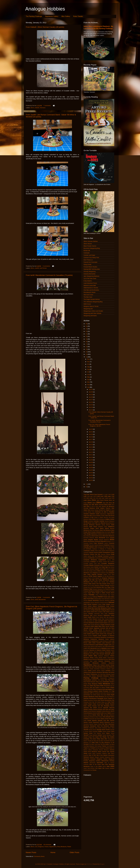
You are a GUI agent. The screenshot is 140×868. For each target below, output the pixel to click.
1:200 (94, 496)
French (46, 847)
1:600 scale (101, 498)
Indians (86, 625)
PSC (110, 691)
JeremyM (103, 628)
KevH (93, 634)
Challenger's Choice (89, 551)
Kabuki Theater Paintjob (108, 632)
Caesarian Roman (88, 543)
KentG (89, 634)
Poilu (91, 689)
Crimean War (106, 562)
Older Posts (74, 852)
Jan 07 (91, 465)
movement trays (88, 661)
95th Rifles (87, 506)
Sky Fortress (97, 719)
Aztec (99, 523)
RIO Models (98, 702)
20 (87, 336)
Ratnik (109, 695)
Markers (108, 650)
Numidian (108, 671)
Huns (91, 619)
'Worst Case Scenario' (96, 495)
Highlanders (107, 615)
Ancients (86, 514)
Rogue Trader (92, 704)
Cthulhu (91, 565)
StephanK (92, 728)
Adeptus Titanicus (105, 508)
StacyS (100, 724)
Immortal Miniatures (89, 623)
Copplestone (102, 560)
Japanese (97, 628)
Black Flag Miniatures (95, 530)
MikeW (85, 656)
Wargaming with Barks (90, 316)
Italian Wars (98, 626)
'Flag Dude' (87, 495)
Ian (93, 621)
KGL (105, 634)
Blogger (102, 864)
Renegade (100, 698)
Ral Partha (104, 695)
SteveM (86, 730)
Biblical (107, 528)
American (98, 512)
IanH (96, 621)
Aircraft (101, 510)
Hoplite (90, 617)
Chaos (96, 551)
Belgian (92, 528)
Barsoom (98, 525)
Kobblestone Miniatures (97, 639)
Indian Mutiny (111, 623)
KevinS (102, 634)
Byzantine (108, 541)
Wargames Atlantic (110, 757)
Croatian (112, 562)
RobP (113, 702)
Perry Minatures (62, 847)
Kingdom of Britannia (108, 636)
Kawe (85, 634)
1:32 (85, 498)
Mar (89, 382)
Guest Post (94, 612)
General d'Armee (104, 603)
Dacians (88, 567)
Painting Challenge (91, 678)
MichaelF (108, 654)
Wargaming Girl (88, 309)
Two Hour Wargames (100, 748)
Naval (95, 665)
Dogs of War (104, 571)
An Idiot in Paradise (108, 512)
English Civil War (89, 580)
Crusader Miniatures (108, 563)
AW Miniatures (87, 523)
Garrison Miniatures (95, 603)
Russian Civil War (98, 706)
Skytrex (103, 719)
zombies (112, 768)
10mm (89, 500)
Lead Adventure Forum (90, 283)
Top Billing (112, 744)
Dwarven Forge (105, 573)
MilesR (90, 656)
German (111, 602)
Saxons (86, 711)
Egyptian (100, 576)
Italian (92, 626)
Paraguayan (111, 678)
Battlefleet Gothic (103, 527)
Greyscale (98, 610)
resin (99, 700)
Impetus (105, 623)
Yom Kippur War (100, 768)
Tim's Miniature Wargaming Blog (93, 302)
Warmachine (92, 763)
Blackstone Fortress (97, 534)
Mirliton (105, 658)
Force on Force (107, 591)
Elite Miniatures (110, 576)
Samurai (112, 708)
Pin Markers (102, 687)
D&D (85, 567)
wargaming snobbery (95, 761)
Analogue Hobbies (45, 9)
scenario (99, 711)
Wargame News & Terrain (91, 306)
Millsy (95, 656)
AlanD (108, 510)
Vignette (112, 752)
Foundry (91, 595)
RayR (113, 695)
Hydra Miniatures (88, 621)
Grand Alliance (92, 606)
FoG (104, 589)
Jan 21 (91, 432)
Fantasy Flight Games (90, 584)
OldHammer (94, 674)
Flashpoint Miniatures (98, 589)
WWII (112, 766)
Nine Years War (93, 667)
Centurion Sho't (101, 547)
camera (106, 543)
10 (87, 487)
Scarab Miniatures (92, 711)
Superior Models (107, 731)
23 (87, 329)
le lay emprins (88, 281)
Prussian (106, 691)
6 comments (46, 266)
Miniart (92, 658)
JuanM (37, 268)
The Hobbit (95, 737)
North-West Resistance (100, 669)
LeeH (110, 645)
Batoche (108, 525)
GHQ (85, 604)
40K (93, 505)
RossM (107, 704)
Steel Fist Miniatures (103, 726)
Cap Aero (92, 545)
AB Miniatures (110, 506)
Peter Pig (93, 686)
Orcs (90, 676)
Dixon (99, 571)
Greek (109, 608)
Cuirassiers (97, 565)
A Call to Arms (94, 506)
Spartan (112, 720)
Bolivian (101, 536)
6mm (110, 505)
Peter (88, 686)
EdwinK (95, 576)
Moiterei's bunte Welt (90, 285)
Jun (88, 374)
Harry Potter (104, 614)
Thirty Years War (102, 739)
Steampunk (93, 726)
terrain (100, 735)
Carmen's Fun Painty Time (91, 258)
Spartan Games (88, 722)
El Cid (104, 576)
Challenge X (95, 549)
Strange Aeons (101, 730)
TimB (93, 742)
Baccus (103, 523)
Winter (100, 766)
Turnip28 (93, 748)
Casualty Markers (89, 547)
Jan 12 (91, 452)
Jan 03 (91, 475)
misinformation (111, 658)
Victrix (100, 752)
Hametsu (91, 614)
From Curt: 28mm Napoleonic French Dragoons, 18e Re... (99, 425)
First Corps (90, 587)
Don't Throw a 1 (88, 260)
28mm (32, 108)
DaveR (101, 569)
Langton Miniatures (103, 641)
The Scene (93, 739)
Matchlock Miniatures (99, 652)
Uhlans (107, 748)
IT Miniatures (87, 626)
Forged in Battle (100, 593)
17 (87, 344)
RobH (109, 702)
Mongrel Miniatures (93, 659)
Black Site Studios (106, 532)
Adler (113, 508)
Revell (102, 700)
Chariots (91, 552)
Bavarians (86, 528)
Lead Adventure (106, 643)
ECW (91, 576)
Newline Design (110, 665)
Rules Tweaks (78, 16)
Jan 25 (91, 405)
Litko (104, 647)
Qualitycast (98, 693)
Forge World (91, 593)
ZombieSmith (87, 770)
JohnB (100, 630)
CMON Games (87, 556)
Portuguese (99, 689)
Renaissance (93, 698)
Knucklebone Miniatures (100, 637)
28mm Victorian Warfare (91, 241)
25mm (94, 503)
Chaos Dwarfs (102, 551)
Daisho (92, 567)
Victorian (112, 750)
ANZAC (103, 516)
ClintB (112, 554)
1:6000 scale (108, 498)
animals (94, 516)
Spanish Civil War (103, 720)
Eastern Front (107, 574)
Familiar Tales (105, 582)
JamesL (91, 628)
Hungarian (86, 619)
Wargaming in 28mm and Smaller (93, 311)
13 (87, 354)
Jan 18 (91, 437)
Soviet (89, 720)
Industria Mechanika (89, 274)
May (89, 377)
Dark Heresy (111, 567)
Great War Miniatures (101, 608)
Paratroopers (87, 680)
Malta (113, 648)
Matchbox (91, 652)
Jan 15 (91, 445)
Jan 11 (91, 455)
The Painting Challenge (34, 16)
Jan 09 (91, 460)
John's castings (93, 630)
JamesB (86, 628)
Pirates (108, 687)
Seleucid (90, 715)
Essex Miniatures (104, 580)
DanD (100, 567)
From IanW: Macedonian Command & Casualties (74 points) (49, 275)
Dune (100, 573)
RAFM (95, 695)
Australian (96, 521)
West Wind (105, 764)
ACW (98, 508)
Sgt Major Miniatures (109, 715)
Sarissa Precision (98, 710)
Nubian (90, 671)
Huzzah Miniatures (110, 619)
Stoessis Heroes (92, 730)
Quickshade (87, 695)
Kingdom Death (97, 636)
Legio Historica (91, 647)
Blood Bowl (105, 534)
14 (87, 352)
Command (106, 556)
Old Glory (105, 672)
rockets (86, 704)
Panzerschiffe (103, 678)
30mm (110, 503)
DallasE (37, 108)
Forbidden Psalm (99, 591)
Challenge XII (111, 549)
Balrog (107, 523)
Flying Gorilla (87, 265)
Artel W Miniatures (101, 519)
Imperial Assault (99, 623)
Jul (88, 372)
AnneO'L (99, 516)
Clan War (98, 554)
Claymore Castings (105, 554)
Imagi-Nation (111, 621)
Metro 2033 (96, 654)
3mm (90, 505)
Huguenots (112, 617)
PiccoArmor (107, 686)
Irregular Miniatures (105, 625)
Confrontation (98, 558)
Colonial (100, 556)
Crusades (86, 565)
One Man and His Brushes (91, 290)
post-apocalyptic (107, 689)
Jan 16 (91, 442)
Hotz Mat (106, 617)
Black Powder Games (90, 246)
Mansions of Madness (96, 650)
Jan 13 (91, 450)
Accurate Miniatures (89, 508)
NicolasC (86, 667)
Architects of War (89, 517)
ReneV (106, 698)
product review (98, 691)
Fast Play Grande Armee (103, 584)
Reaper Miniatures (89, 697)
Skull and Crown (88, 295)
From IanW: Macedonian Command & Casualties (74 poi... (99, 421)
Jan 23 (91, 410)
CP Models (99, 562)
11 (87, 484)
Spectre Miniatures (105, 722)
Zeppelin (107, 768)
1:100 (109, 495)
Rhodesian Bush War (89, 702)
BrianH (108, 538)
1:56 (97, 498)
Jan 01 (91, 480)
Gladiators (95, 604)
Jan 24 (91, 407)
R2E (92, 695)
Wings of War (94, 766)
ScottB (98, 713)
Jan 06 (91, 468)
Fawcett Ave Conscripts (90, 262)
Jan (88, 387)
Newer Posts (31, 852)
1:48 (87, 498)
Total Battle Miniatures (89, 746)
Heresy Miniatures (98, 615)
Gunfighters (100, 612)
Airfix (104, 510)
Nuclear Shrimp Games (99, 671)
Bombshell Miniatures (89, 538)
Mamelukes (86, 650)
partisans (94, 680)
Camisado (87, 253)
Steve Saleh (111, 728)
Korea (107, 639)
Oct (88, 364)
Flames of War (88, 589)
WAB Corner (87, 304)
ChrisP (100, 552)
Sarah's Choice (88, 709)
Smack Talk (108, 719)
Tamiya (113, 733)
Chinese (96, 552)
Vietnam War (106, 752)
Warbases (86, 757)
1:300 (113, 496)
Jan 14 (91, 447)
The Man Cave (88, 297)
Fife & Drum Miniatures (94, 585)
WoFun (104, 766)
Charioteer (86, 552)
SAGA (95, 708)
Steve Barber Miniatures (101, 728)
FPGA (97, 595)
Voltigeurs (104, 753)
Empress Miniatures (108, 578)
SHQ (104, 717)
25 (87, 324)
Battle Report (93, 527)
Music (113, 661)
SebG (109, 713)
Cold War (94, 556)
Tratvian (104, 746)
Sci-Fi (113, 711)
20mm (89, 503)
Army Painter (92, 519)
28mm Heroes (88, 244)
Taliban (108, 733)
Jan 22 (91, 429)
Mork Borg (112, 659)
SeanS (106, 713)
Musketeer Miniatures (91, 663)
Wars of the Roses (95, 764)
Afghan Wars (87, 510)
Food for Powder (110, 589)
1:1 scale (105, 495)
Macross (99, 648)
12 (87, 357)
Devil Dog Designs (88, 571)
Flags (106, 587)
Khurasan (110, 634)
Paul (106, 680)
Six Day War (91, 719)
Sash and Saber (110, 710)
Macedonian (42, 600)
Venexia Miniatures (104, 750)
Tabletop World (101, 733)
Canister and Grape (89, 255)
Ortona (94, 676)
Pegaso (101, 682)
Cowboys (93, 562)
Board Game (95, 536)
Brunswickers (91, 541)
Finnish (102, 585)
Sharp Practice (99, 717)
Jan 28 (91, 397)
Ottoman (112, 676)
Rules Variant (87, 706)
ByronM (103, 541)
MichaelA (102, 654)
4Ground (101, 505)
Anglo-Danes (103, 514)
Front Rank (90, 599)
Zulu (91, 770)
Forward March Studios (90, 267)
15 (87, 349)
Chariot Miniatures (110, 551)
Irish (89, 625)
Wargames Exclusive (90, 759)
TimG (97, 742)
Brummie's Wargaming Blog (92, 248)
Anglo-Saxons (111, 514)
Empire (85, 578)
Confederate (91, 558)
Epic (97, 580)
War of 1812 (92, 755)
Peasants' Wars (95, 682)
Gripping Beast (105, 610)
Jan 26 (91, 402)
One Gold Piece (102, 674)
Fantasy (112, 582)
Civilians (92, 554)
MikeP (113, 654)
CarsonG (112, 545)
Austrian (102, 521)
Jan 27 (91, 400)
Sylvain (86, 733)
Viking (85, 753)
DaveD (97, 569)
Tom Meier (92, 744)
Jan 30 (91, 392)
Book (97, 538)
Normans (43, 108)
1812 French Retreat (102, 500)
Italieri (104, 626)
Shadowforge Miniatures (89, 717)
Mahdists (104, 648)
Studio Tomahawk (93, 731)
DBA (104, 569)
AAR (100, 506)
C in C (113, 541)
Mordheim (106, 659)
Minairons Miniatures (104, 656)
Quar (102, 693)
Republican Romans (93, 700)
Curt (36, 847)
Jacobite (112, 626)
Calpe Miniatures (98, 543)
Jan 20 (91, 434)
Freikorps (95, 597)
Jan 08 (91, 462)
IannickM (101, 621)
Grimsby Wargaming (90, 271)
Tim (90, 743)
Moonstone (101, 659)
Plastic (69, 847)
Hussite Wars (101, 619)
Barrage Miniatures (89, 525)
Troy (89, 748)
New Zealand (101, 665)
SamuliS (106, 708)
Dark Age (105, 567)
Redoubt (86, 698)
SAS (104, 710)
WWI (108, 766)
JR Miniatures (107, 630)
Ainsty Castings (95, 510)
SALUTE (100, 708)
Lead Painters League (102, 645)
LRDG (89, 648)
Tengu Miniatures (93, 735)
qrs (94, 693)
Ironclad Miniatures (95, 625)
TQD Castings (98, 746)
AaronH (104, 506)
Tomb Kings (97, 744)
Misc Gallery (66, 16)
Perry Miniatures (104, 684)
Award (93, 523)
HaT (91, 615)
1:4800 (91, 498)
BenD (97, 528)
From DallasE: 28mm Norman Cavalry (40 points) (45, 27)
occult (113, 671)
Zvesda (94, 770)
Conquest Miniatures (90, 560)
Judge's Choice (98, 632)
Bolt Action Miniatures (109, 536)
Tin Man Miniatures (105, 743)
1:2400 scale (100, 496)
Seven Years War (98, 715)
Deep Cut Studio (110, 569)
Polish (94, 689)
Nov (89, 362)
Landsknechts (95, 641)
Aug (89, 369)
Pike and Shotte (94, 687)
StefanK (112, 726)
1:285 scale (107, 496)
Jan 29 (91, 395)
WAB (109, 753)
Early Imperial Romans (95, 574)
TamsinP (86, 735)
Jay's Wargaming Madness (91, 276)
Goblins (100, 604)
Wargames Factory (102, 759)
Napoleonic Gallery (52, 16)
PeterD (98, 686)
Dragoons (41, 847)
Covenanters (87, 562)
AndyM (97, 514)
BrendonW (102, 538)
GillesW (89, 604)
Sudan (100, 731)
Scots (94, 713)
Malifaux (109, 648)
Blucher (110, 534)
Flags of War (111, 587)
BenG (102, 528)
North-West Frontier (89, 669)
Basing (103, 525)
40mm (97, 505)
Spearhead (96, 722)
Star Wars (105, 724)
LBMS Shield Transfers (95, 643)
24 (87, 326)
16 (87, 347)
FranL (85, 597)
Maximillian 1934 (110, 652)
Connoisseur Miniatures (108, 558)
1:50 (94, 498)
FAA (92, 582)
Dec (89, 359)
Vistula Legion (92, 753)
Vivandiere (99, 753)
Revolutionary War (109, 700)
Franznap (90, 597)
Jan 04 (91, 473)
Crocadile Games (88, 563)
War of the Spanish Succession (105, 755)
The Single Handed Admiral (92, 299)
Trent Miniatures (110, 746)
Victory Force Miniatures (90, 752)
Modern (86, 659)
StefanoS (86, 728)
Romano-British (101, 704)
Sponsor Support (93, 724)
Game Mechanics (106, 599)
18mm (110, 500)
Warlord (86, 763)
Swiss (113, 731)
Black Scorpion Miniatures (95, 532)
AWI (96, 523)
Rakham (99, 695)
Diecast (95, 571)
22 (87, 331)
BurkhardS (98, 541)
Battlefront (111, 527)
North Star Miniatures (109, 667)
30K (107, 503)
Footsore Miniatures (89, 591)
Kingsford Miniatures (88, 637)
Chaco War (108, 547)
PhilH (102, 686)
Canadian (86, 545)
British (112, 539)
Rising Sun (104, 702)
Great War (91, 608)
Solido (85, 720)
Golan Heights (106, 604)
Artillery (107, 519)
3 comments (46, 597)
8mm (113, 505)
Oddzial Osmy (87, 672)
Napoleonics (53, 847)
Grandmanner (101, 606)
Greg (93, 610)
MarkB (104, 650)
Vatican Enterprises (93, 750)
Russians (107, 706)
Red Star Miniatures (109, 697)
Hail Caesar (106, 612)
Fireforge (107, 585)
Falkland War (97, 582)
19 (87, 339)
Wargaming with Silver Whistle (92, 313)
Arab (106, 516)
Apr (88, 380)
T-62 (95, 733)
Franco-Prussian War (105, 595)
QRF (91, 693)
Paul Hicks (111, 680)
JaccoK (108, 626)
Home (53, 852)
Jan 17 (91, 439)
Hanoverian (97, 614)
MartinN (86, 652)
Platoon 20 (86, 689)
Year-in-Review (91, 768)
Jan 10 (91, 457)
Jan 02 (91, 478)
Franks (113, 595)
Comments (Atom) (39, 856)
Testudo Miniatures (107, 735)
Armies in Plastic (99, 517)
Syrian (91, 733)
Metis (91, 654)
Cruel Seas (97, 563)
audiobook (91, 521)
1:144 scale (90, 496)
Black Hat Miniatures (105, 530)
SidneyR (108, 717)
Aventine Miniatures (110, 521)
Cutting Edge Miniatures (109, 565)
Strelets (108, 730)
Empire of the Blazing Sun (95, 578)
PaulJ (85, 682)
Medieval (86, 654)
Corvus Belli (111, 560)
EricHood (89, 864)
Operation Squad (110, 674)
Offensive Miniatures (97, 672)
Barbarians (112, 523)
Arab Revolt (111, 516)
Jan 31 (91, 389)
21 (87, 334)
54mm (106, 505)
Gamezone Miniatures (105, 601)
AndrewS (92, 514)
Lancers (112, 639)
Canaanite (112, 543)
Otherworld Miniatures (103, 676)
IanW (36, 600)
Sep (89, 367)
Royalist (112, 704)
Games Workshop (93, 600)
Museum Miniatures (104, 661)
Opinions (86, 676)
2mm (104, 503)
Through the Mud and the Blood (95, 741)
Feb (89, 385)
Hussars (95, 619)
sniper (113, 719)
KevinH (97, 634)
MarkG (113, 650)
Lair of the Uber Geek (90, 278)
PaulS (88, 682)
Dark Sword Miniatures (89, 569)
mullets (95, 661)
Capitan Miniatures (99, 545)
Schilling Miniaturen (106, 711)
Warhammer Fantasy (108, 761)
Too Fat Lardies (105, 744)
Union (111, 748)
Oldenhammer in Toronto (91, 288)
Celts (96, 547)
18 (87, 342)
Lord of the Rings (110, 647)
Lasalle (110, 641)
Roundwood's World (89, 292)
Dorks (91, 573)
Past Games (101, 680)
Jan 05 (91, 470)
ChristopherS (106, 552)
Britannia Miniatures (104, 540)
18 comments (47, 845)
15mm (32, 600)
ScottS (102, 713)
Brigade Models (93, 540)
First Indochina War (99, 587)
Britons (85, 541)
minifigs (96, 658)
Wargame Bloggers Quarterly (97, 757)
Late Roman (43, 268)
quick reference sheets (109, 693)
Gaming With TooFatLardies (92, 269)
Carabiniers (107, 545)
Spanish (94, 720)
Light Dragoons (99, 647)
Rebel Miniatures (100, 697)
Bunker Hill (87, 251)
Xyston (85, 768)
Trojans (86, 748)
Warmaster (100, 763)
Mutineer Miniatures (108, 663)
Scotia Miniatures (88, 713)
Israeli (113, 625)
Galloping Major (98, 599)
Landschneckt (87, 641)
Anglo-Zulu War (88, 516)
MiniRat (101, 658)
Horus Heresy (100, 617)
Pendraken (106, 682)
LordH (85, 648)
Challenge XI (103, 549)
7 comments (47, 106)
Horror (94, 617)
